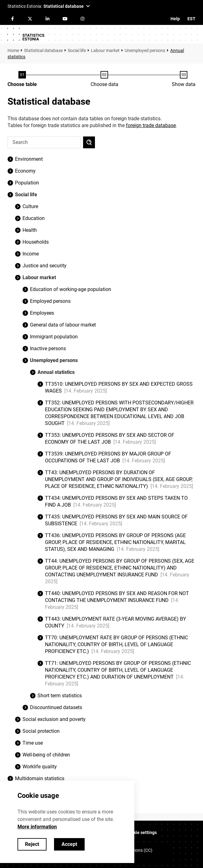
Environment (29, 159)
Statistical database (43, 50)
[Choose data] (104, 79)
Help (175, 19)
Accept (69, 844)
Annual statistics (56, 372)
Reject (32, 844)
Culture (30, 206)
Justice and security (45, 266)
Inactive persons (48, 348)
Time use (33, 743)
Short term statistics (60, 696)
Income (31, 254)
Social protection (41, 731)
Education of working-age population (71, 289)
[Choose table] (22, 79)
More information (37, 827)
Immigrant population (54, 337)
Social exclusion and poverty (54, 719)
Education (34, 218)
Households (36, 242)
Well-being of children (46, 755)
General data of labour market (63, 325)
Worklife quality (40, 767)
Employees (42, 313)
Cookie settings (141, 832)
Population (27, 183)
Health (30, 230)
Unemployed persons (145, 50)
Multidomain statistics (40, 778)
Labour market (105, 50)
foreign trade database (151, 125)
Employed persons (50, 301)
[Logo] (26, 34)
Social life (77, 50)
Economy (25, 171)
